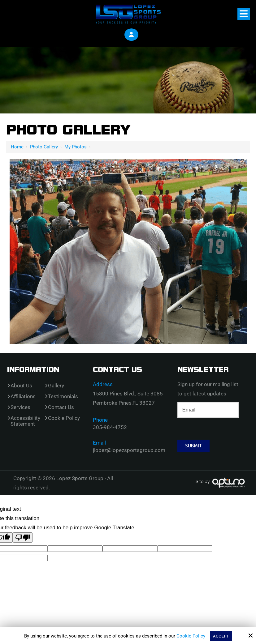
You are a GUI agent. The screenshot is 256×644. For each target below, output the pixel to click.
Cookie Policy (191, 636)
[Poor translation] (23, 537)
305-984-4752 (110, 427)
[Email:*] (208, 409)
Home (17, 147)
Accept (221, 636)
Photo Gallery (44, 147)
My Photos (76, 147)
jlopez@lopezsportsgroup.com (129, 450)
